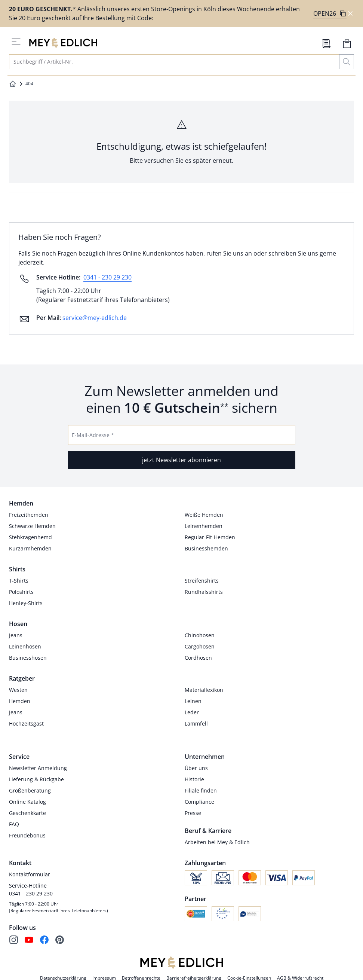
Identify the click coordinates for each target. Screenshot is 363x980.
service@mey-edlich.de (95, 318)
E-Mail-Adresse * (93, 435)
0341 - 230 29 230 (107, 277)
